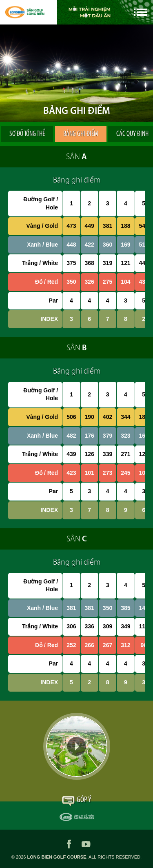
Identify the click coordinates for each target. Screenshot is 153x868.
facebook (69, 844)
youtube (86, 844)
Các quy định (121, 134)
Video (77, 746)
